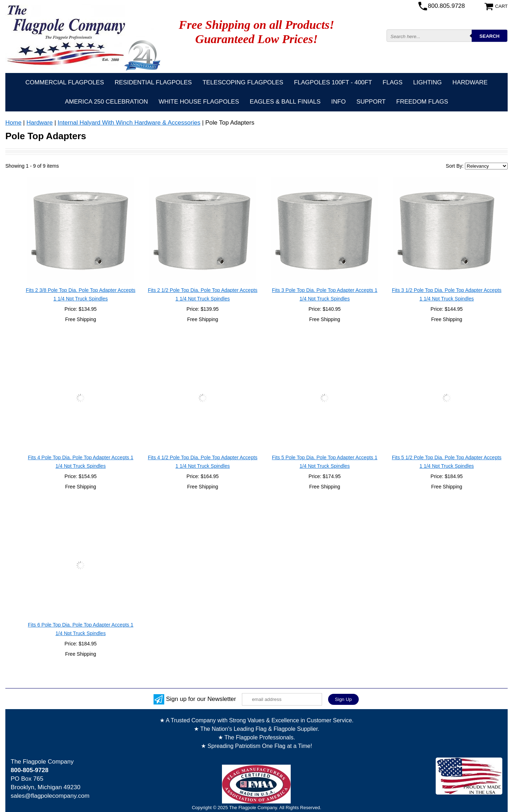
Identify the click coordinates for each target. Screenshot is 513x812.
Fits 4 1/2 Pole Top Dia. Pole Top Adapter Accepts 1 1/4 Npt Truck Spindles (203, 462)
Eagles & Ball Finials (285, 102)
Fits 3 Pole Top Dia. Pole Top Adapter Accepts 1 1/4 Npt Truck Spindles (325, 294)
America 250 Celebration (106, 102)
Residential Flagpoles (153, 82)
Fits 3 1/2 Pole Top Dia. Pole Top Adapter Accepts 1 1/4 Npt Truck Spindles (447, 294)
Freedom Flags (422, 102)
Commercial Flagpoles (64, 82)
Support (371, 102)
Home (13, 123)
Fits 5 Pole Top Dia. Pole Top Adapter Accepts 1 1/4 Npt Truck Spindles (325, 462)
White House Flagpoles (199, 102)
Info (339, 102)
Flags (393, 82)
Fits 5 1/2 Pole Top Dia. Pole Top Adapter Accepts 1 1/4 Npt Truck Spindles (447, 462)
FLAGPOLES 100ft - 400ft (333, 82)
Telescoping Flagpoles (243, 82)
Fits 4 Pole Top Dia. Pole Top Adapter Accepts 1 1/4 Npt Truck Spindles (81, 462)
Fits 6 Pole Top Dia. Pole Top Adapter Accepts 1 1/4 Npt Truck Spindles (81, 629)
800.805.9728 (446, 6)
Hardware (470, 82)
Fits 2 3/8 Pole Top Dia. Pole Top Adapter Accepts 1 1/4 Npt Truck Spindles (81, 294)
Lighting (427, 82)
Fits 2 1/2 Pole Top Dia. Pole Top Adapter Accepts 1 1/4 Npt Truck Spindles (203, 294)
